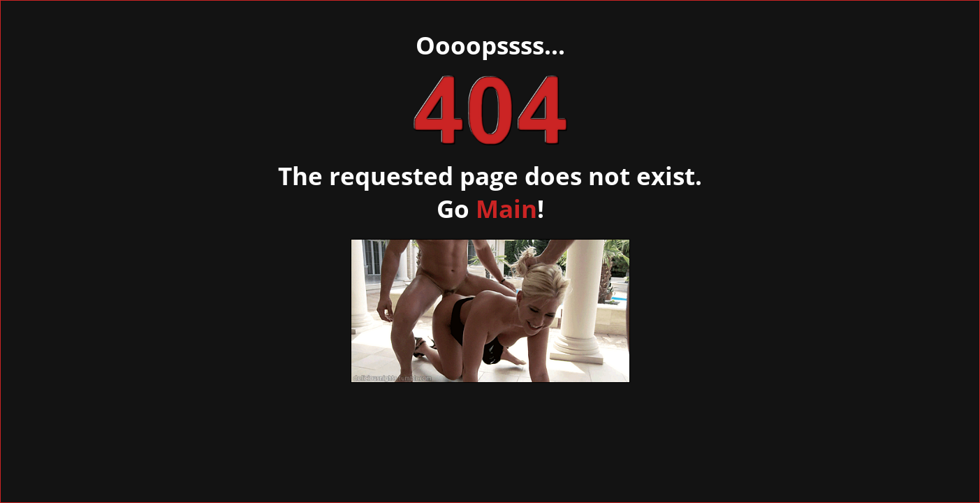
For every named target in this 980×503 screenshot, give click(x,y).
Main (506, 209)
